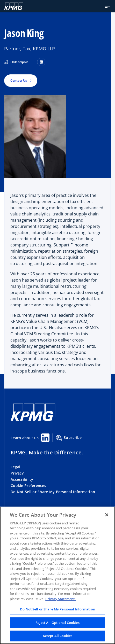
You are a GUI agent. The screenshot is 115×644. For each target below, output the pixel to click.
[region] (58, 575)
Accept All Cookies (58, 636)
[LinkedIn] (41, 62)
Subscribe (69, 438)
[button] (107, 6)
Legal (15, 467)
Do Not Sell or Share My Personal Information (53, 492)
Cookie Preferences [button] (28, 486)
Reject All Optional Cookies (58, 623)
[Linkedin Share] (45, 438)
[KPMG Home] (14, 6)
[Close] (107, 515)
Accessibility (22, 479)
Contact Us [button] (19, 80)
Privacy (17, 473)
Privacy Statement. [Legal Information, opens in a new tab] (60, 599)
